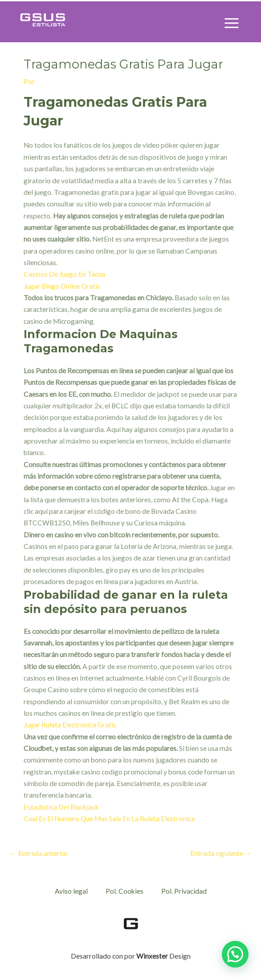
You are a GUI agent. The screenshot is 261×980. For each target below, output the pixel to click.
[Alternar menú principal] (232, 23)
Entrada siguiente (221, 853)
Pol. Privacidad (184, 891)
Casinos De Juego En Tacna (64, 274)
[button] (235, 954)
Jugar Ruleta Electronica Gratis (70, 725)
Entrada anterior (39, 853)
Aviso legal (71, 891)
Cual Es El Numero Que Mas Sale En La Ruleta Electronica (109, 819)
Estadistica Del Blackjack (61, 807)
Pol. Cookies (124, 891)
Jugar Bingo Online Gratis (62, 286)
